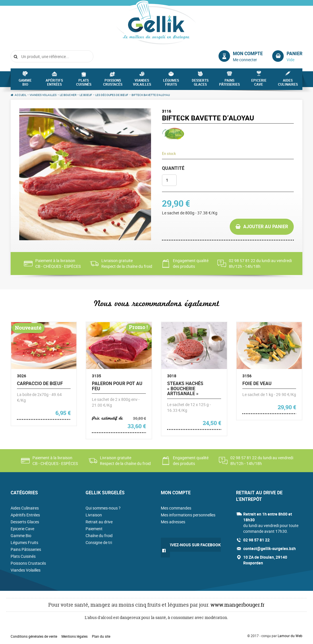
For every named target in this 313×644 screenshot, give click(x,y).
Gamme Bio (25, 84)
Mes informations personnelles (188, 515)
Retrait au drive (99, 522)
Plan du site (101, 636)
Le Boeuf (86, 95)
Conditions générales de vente (34, 636)
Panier (294, 53)
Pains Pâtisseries (229, 84)
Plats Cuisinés (84, 84)
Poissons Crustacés (113, 84)
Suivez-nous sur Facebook (193, 545)
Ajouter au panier (266, 226)
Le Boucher (68, 95)
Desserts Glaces (200, 84)
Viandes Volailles (142, 84)
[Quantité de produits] (169, 180)
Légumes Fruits (171, 84)
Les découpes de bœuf (112, 95)
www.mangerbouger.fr (237, 605)
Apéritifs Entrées (54, 84)
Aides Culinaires (288, 84)
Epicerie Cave (259, 84)
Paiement (94, 529)
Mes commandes (176, 508)
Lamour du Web (290, 636)
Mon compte (248, 53)
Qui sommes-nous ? (103, 508)
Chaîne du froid (99, 536)
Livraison (94, 515)
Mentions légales (75, 636)
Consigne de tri (99, 542)
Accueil (21, 95)
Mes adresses (173, 522)
